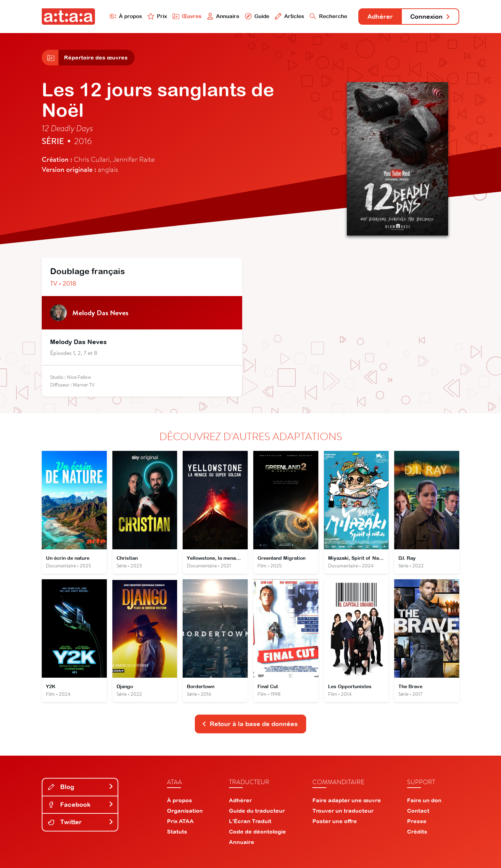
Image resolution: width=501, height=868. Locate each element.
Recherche (328, 16)
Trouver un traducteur (343, 811)
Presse (417, 821)
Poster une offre (335, 821)
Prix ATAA (180, 821)
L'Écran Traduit (250, 821)
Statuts (177, 831)
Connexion (430, 17)
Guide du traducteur (257, 811)
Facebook (81, 805)
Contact (418, 811)
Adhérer (380, 17)
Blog (81, 787)
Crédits (417, 831)
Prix (157, 16)
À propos (126, 16)
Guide (257, 16)
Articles (289, 16)
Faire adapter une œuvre (347, 800)
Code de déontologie (257, 831)
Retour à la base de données (250, 724)
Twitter (81, 822)
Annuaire (223, 16)
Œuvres (187, 16)
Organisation (185, 811)
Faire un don (424, 800)
